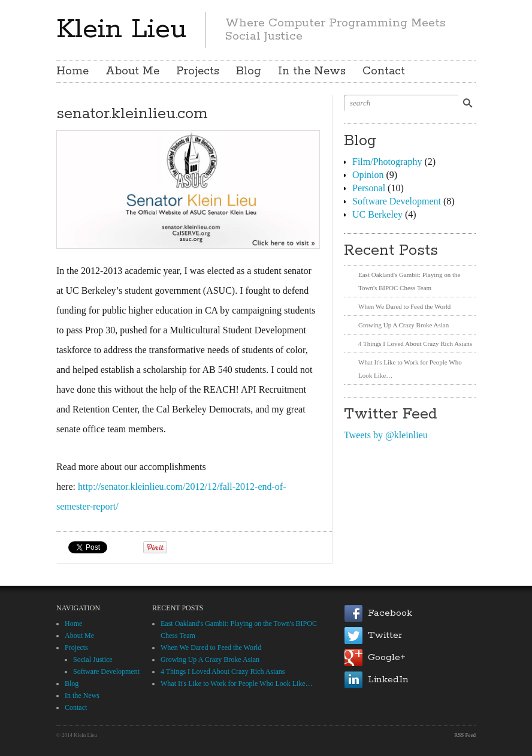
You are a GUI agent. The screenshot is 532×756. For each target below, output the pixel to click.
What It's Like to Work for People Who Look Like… (237, 683)
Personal (369, 188)
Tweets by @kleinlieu (386, 435)
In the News (312, 71)
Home (72, 71)
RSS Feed (465, 735)
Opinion (368, 175)
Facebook (390, 613)
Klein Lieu (121, 29)
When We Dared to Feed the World (404, 306)
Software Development (397, 201)
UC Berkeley (377, 214)
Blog (249, 71)
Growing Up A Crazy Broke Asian (403, 325)
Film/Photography (387, 162)
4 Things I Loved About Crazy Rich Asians (415, 344)
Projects (198, 71)
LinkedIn (388, 680)
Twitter (385, 635)
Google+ (387, 657)
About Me (132, 71)
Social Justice (93, 659)
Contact (384, 71)
